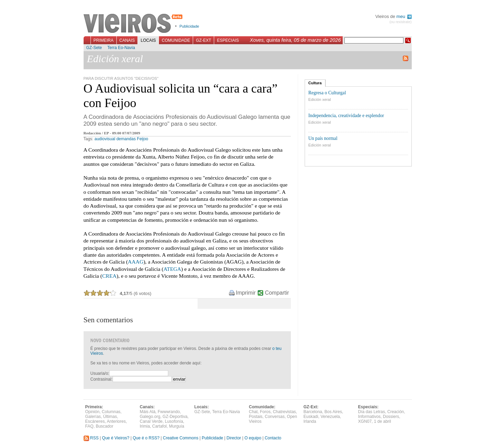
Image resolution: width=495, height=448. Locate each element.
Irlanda (310, 421)
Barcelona (313, 412)
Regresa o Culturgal (327, 93)
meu (404, 16)
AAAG (136, 262)
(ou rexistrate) (400, 22)
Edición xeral (320, 99)
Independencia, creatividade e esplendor (346, 116)
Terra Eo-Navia (121, 48)
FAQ (89, 426)
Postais (256, 417)
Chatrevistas (284, 412)
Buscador (104, 426)
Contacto (273, 438)
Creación (396, 412)
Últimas (110, 417)
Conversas (275, 417)
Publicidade (189, 26)
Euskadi (311, 417)
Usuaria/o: (100, 373)
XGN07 (365, 421)
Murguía (177, 426)
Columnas (111, 412)
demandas (126, 139)
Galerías (93, 417)
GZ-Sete (94, 48)
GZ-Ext (203, 40)
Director (234, 438)
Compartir (277, 293)
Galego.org (150, 417)
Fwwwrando (169, 412)
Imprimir (246, 293)
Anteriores (116, 421)
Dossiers (391, 417)
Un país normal (323, 138)
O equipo (253, 438)
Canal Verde (151, 421)
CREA (110, 276)
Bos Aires (333, 412)
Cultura (315, 83)
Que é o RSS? (146, 438)
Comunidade (176, 40)
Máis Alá (148, 412)
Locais (148, 40)
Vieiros (134, 24)
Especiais (228, 40)
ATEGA (172, 269)
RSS (91, 438)
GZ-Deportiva (175, 417)
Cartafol (160, 426)
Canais (127, 40)
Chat (253, 412)
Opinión (92, 412)
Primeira (104, 40)
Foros (265, 412)
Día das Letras (372, 412)
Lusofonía (174, 421)
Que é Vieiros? (116, 438)
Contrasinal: (102, 379)
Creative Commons (180, 438)
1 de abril (383, 421)
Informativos (369, 417)
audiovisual (105, 139)
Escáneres (95, 421)
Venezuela (330, 417)
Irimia (145, 426)
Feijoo (142, 139)
